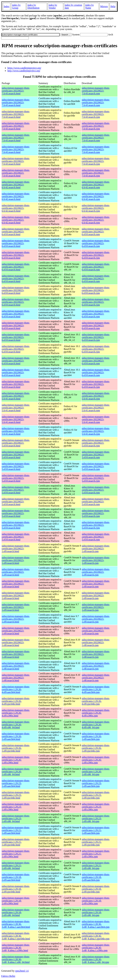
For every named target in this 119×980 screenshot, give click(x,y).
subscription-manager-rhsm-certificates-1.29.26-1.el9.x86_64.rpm (96, 772)
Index (7, 6)
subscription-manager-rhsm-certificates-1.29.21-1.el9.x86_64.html (16, 865)
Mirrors (104, 6)
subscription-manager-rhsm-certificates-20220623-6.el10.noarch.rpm (96, 232)
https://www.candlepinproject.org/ (24, 68)
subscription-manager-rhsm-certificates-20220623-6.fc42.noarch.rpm (96, 185)
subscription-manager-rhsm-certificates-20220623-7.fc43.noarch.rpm (96, 91)
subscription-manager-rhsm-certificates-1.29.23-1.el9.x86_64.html (16, 819)
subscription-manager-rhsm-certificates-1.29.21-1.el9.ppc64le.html (16, 842)
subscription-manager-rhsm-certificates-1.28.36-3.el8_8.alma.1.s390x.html (16, 948)
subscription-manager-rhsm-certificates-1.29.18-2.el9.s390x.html (16, 901)
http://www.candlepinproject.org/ (24, 71)
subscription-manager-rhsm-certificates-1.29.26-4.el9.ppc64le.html (16, 701)
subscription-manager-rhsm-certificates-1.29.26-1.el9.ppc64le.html (16, 748)
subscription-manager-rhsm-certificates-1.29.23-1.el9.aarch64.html (16, 783)
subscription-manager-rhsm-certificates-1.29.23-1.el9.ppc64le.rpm (96, 795)
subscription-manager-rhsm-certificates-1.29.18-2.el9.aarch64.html (16, 877)
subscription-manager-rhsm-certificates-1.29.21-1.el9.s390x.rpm (96, 854)
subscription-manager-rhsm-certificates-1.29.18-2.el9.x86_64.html (16, 912)
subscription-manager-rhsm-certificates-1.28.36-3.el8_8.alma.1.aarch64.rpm (96, 924)
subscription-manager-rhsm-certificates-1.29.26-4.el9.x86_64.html (16, 725)
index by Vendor (53, 6)
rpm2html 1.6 (22, 971)
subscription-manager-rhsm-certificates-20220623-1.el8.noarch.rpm (96, 642)
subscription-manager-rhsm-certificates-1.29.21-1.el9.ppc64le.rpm (96, 842)
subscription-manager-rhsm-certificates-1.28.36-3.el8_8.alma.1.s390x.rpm (96, 948)
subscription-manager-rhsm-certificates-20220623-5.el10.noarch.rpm (96, 443)
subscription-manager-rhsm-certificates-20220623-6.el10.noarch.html (16, 232)
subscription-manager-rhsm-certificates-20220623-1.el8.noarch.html (16, 642)
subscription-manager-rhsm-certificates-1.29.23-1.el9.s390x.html (16, 807)
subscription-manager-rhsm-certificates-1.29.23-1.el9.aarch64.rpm (96, 783)
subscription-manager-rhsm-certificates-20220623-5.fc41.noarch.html (16, 396)
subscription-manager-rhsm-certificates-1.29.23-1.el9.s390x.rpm (96, 807)
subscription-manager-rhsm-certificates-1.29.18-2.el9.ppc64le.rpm (96, 889)
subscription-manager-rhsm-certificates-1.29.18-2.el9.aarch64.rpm (96, 877)
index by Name (90, 6)
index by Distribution (33, 6)
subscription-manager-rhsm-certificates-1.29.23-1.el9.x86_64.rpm (96, 819)
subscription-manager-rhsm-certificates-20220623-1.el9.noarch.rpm (96, 549)
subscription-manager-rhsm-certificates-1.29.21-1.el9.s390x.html (16, 854)
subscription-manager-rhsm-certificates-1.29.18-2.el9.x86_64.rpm (96, 912)
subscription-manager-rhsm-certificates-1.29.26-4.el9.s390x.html (16, 713)
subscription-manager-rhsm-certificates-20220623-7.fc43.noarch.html (16, 91)
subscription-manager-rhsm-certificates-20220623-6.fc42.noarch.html (16, 185)
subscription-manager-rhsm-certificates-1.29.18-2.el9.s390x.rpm (96, 901)
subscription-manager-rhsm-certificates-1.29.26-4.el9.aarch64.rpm (96, 689)
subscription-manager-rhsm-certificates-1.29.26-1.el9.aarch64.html (16, 736)
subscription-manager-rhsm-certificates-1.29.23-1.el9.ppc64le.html (16, 795)
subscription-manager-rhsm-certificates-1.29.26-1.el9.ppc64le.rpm (96, 748)
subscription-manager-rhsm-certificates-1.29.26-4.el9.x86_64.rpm (96, 725)
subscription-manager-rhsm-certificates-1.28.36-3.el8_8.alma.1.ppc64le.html (16, 936)
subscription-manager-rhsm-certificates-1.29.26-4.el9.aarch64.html (16, 689)
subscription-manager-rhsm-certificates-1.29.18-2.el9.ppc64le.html (16, 889)
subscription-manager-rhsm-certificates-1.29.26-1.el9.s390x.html (16, 760)
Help (113, 6)
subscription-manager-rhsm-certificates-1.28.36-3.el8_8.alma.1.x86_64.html (16, 959)
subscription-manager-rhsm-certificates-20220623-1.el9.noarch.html (16, 549)
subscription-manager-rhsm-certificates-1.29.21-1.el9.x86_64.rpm (96, 865)
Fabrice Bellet (8, 976)
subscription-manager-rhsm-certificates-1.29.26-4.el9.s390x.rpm (96, 713)
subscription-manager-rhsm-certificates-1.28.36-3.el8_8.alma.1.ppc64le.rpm (96, 936)
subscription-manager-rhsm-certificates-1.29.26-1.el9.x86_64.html (16, 772)
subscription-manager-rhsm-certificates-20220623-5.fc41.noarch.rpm (96, 396)
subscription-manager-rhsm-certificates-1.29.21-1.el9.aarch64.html (16, 830)
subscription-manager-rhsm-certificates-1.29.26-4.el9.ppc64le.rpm (96, 701)
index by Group (16, 6)
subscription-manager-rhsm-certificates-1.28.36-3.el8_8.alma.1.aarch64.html (16, 924)
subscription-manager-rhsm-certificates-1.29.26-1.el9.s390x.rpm (96, 760)
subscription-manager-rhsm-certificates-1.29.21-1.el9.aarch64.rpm (96, 830)
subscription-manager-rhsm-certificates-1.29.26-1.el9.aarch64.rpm (96, 736)
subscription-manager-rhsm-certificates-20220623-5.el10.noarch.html (16, 443)
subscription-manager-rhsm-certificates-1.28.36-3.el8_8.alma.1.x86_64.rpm (96, 959)
